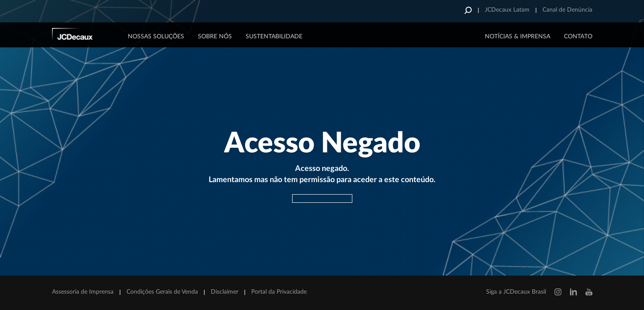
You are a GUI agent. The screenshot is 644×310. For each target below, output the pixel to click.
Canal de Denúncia (567, 10)
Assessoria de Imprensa (83, 292)
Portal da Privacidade (279, 292)
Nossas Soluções (156, 37)
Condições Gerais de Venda (162, 292)
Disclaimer (225, 292)
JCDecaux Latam (507, 10)
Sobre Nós (215, 37)
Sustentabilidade (274, 37)
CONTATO (578, 37)
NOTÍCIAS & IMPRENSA (518, 37)
